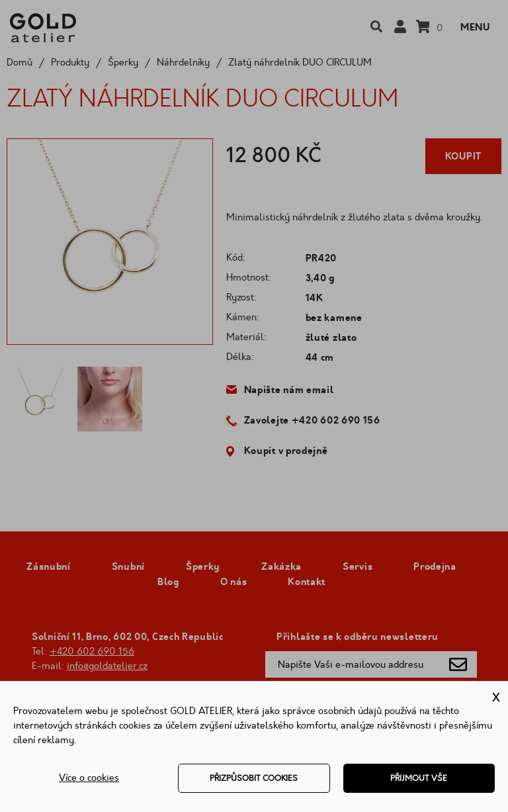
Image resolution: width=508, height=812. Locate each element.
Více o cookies (89, 778)
